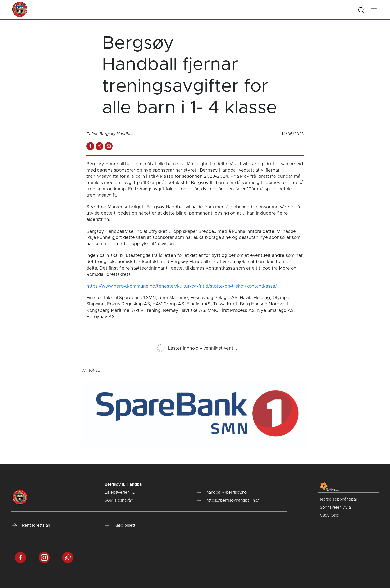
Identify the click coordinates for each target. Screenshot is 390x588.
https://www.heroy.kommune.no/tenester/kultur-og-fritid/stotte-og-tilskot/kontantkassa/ (182, 286)
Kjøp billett (120, 526)
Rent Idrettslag (31, 526)
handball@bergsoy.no (222, 493)
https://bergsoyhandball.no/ (228, 501)
